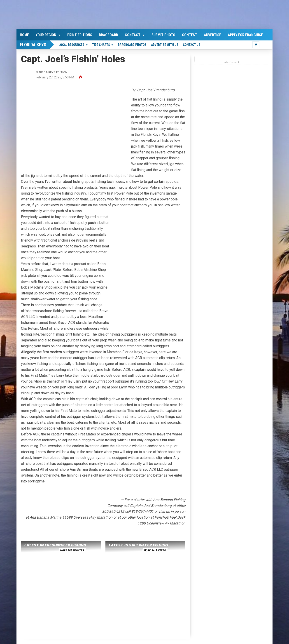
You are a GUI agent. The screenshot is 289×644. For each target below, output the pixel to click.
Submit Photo (163, 35)
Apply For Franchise (245, 35)
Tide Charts (101, 45)
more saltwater (155, 550)
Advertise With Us (165, 45)
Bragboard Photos (132, 45)
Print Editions (80, 35)
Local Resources (71, 45)
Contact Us (192, 45)
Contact (133, 35)
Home (24, 35)
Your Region (46, 35)
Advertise (212, 35)
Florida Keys (33, 45)
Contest (190, 35)
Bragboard (108, 35)
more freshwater (72, 550)
